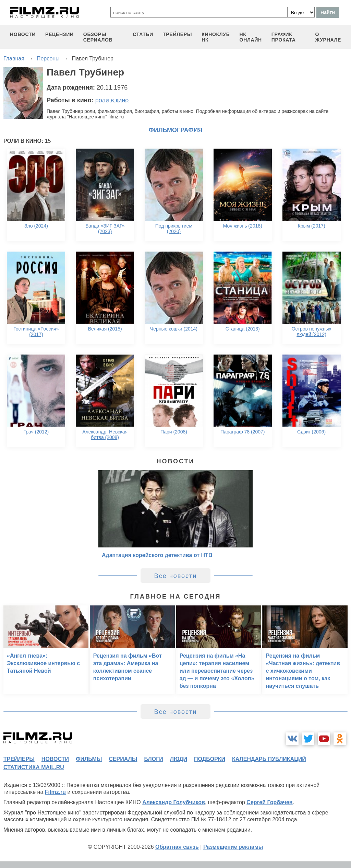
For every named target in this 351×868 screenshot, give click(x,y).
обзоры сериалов (98, 37)
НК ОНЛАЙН (251, 37)
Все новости (176, 576)
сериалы (123, 759)
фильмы (89, 759)
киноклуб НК (216, 37)
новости (23, 34)
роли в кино (112, 100)
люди (179, 759)
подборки (210, 759)
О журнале (328, 37)
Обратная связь (177, 847)
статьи (143, 34)
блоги (153, 759)
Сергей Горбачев (269, 802)
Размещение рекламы (233, 847)
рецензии (59, 34)
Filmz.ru (55, 792)
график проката (284, 37)
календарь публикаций (269, 759)
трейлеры (177, 34)
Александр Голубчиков (174, 802)
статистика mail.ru (34, 767)
